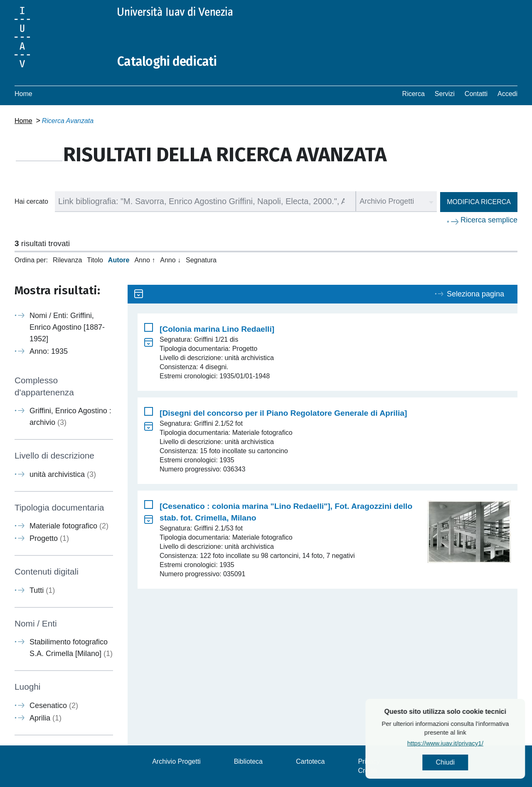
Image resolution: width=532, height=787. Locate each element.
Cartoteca (310, 761)
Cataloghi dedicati (167, 62)
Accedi (507, 94)
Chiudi (477, 762)
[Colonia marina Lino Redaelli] (217, 329)
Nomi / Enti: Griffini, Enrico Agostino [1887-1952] (67, 327)
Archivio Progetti (176, 761)
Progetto (49, 538)
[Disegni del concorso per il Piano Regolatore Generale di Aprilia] (283, 413)
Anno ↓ (170, 260)
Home (23, 94)
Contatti (476, 94)
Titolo (95, 260)
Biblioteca (248, 761)
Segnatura (201, 260)
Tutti (42, 590)
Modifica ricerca (479, 202)
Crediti (367, 771)
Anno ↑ (145, 260)
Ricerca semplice (489, 220)
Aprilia (46, 718)
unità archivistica (63, 474)
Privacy (369, 761)
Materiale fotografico (69, 526)
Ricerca (414, 94)
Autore (119, 260)
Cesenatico (54, 706)
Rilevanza (67, 260)
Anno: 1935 (49, 351)
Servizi (445, 94)
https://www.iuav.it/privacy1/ (477, 743)
